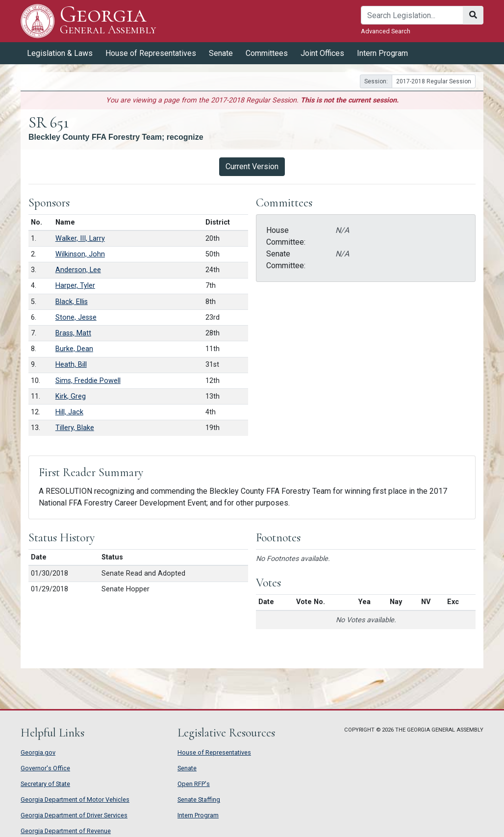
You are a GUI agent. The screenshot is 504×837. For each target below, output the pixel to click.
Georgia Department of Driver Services (74, 815)
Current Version (252, 166)
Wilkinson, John (80, 254)
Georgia (108, 21)
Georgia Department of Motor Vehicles (75, 799)
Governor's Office (45, 768)
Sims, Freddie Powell (88, 381)
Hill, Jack (69, 412)
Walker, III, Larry (80, 239)
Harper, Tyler (75, 286)
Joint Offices (322, 53)
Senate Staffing (199, 799)
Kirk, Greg (71, 396)
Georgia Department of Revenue (66, 831)
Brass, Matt (73, 333)
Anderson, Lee (78, 270)
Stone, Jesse (76, 317)
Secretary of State (45, 784)
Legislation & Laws (60, 53)
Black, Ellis (72, 302)
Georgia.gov (38, 752)
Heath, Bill (71, 365)
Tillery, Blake (75, 428)
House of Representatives (151, 53)
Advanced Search (386, 31)
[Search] (412, 15)
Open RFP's (194, 784)
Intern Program (382, 53)
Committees (267, 53)
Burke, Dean (74, 349)
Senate (221, 53)
